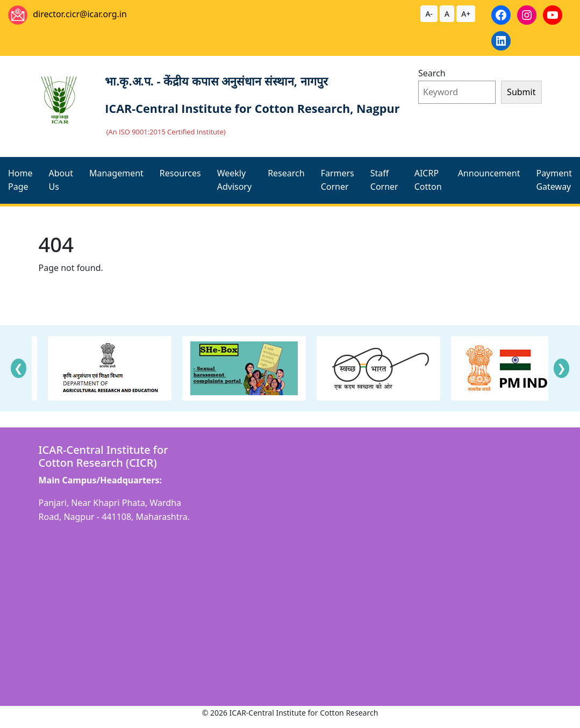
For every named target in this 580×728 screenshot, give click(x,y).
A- (429, 14)
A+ (466, 14)
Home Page (20, 180)
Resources (180, 173)
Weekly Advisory (234, 180)
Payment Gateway (554, 180)
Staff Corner (384, 180)
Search (432, 73)
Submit (521, 92)
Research (286, 173)
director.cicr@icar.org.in (80, 14)
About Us (61, 180)
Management (116, 173)
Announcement (489, 173)
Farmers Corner (338, 180)
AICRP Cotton (428, 180)
